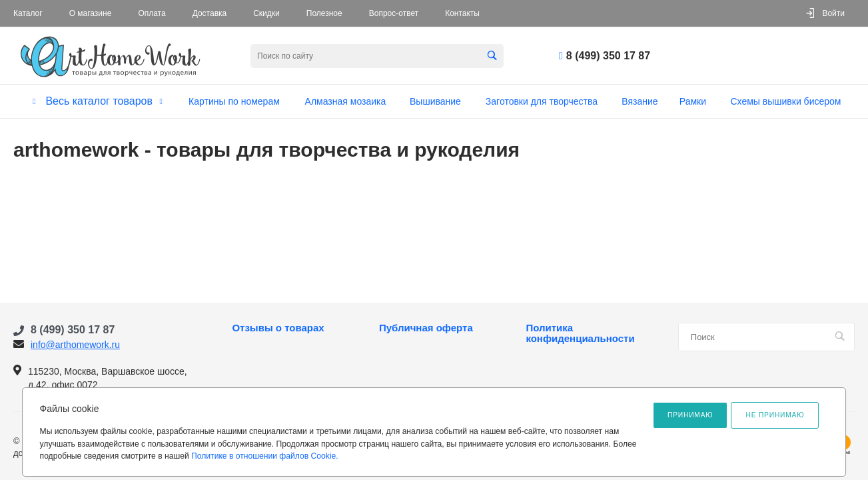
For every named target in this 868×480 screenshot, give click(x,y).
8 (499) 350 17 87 (608, 56)
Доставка (210, 13)
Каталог (28, 13)
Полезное (324, 13)
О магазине (91, 13)
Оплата (152, 13)
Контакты (462, 13)
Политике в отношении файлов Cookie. (265, 456)
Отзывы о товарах (278, 328)
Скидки (266, 13)
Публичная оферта (426, 328)
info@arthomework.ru (75, 345)
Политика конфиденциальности (580, 333)
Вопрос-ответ (394, 13)
